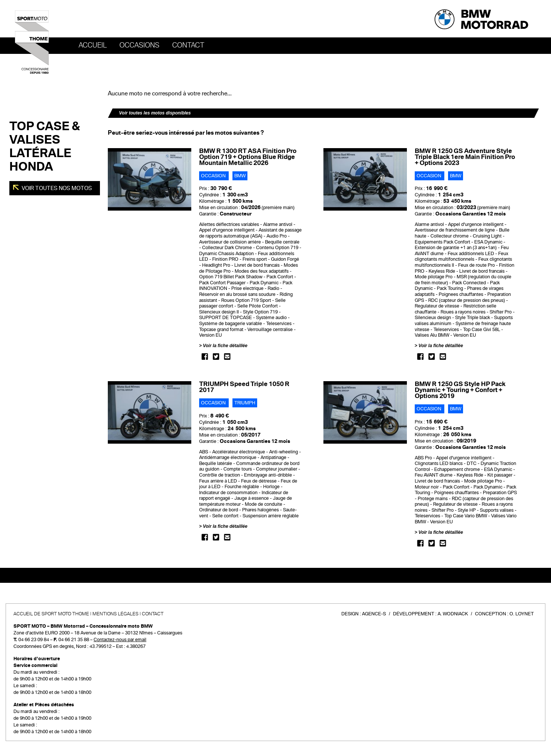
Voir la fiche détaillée (225, 346)
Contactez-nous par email (120, 640)
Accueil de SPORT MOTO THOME (51, 614)
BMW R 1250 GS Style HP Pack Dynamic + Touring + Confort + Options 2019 (460, 390)
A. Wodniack (453, 614)
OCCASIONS (139, 45)
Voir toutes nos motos (56, 188)
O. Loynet (522, 614)
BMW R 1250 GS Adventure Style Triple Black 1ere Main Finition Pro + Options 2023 (465, 157)
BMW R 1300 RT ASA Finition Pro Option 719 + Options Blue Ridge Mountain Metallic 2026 (248, 157)
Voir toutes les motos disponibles (155, 113)
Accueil (93, 45)
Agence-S (374, 614)
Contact (188, 45)
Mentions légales (115, 614)
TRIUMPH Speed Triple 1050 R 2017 (244, 387)
